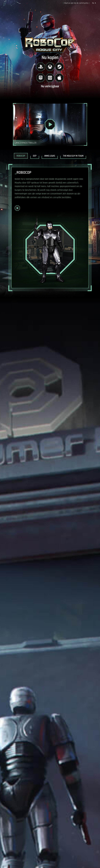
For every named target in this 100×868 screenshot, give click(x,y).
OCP (35, 156)
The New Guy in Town (73, 156)
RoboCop (21, 156)
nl (94, 3)
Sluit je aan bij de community (76, 3)
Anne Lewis (50, 156)
